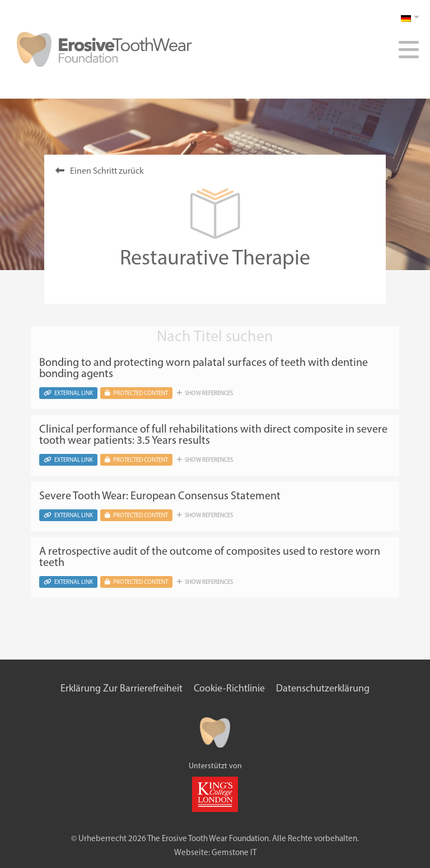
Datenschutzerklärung (323, 688)
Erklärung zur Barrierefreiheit (121, 688)
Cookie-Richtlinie (229, 688)
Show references (205, 393)
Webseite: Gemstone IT (215, 852)
